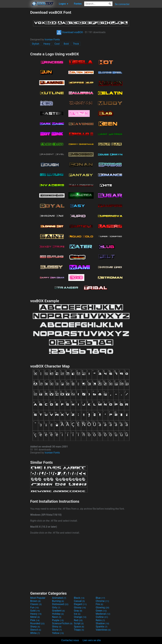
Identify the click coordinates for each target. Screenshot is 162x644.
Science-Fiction (62, 623)
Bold (66, 44)
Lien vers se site (92, 640)
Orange (80, 617)
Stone (57, 630)
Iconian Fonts (52, 40)
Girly (56, 607)
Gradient (58, 611)
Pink (35, 620)
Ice (77, 614)
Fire (99, 604)
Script (79, 623)
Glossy (80, 607)
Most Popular (38, 598)
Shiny (57, 627)
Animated (59, 598)
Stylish (36, 44)
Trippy (79, 630)
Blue (100, 598)
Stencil (36, 630)
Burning (58, 601)
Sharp (35, 627)
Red (78, 620)
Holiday (58, 614)
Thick (76, 44)
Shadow (102, 623)
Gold (35, 611)
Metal (35, 617)
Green (101, 611)
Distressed (60, 604)
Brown (35, 601)
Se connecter (122, 4)
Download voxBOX (70, 32)
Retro (100, 620)
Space (79, 627)
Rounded (37, 623)
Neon (57, 617)
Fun (34, 607)
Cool (57, 44)
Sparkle (101, 627)
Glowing (102, 607)
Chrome (102, 601)
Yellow (58, 633)
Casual (79, 601)
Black (79, 598)
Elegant (80, 604)
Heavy (47, 44)
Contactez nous (70, 640)
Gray (78, 611)
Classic (36, 604)
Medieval (103, 614)
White (35, 633)
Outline (102, 617)
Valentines (103, 630)
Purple (58, 620)
